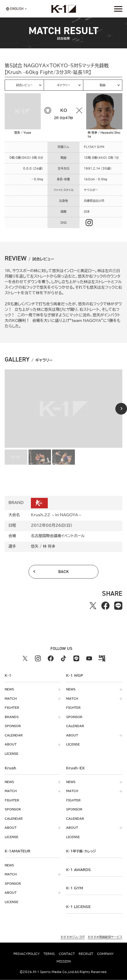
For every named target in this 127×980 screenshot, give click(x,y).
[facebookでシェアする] (105, 606)
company (105, 954)
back (63, 572)
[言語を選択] (15, 9)
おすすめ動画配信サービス (105, 937)
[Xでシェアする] (93, 606)
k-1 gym (75, 888)
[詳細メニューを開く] (118, 9)
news (9, 689)
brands (12, 717)
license (12, 754)
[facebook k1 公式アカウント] (51, 658)
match (11, 699)
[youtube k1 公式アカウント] (89, 658)
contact (67, 954)
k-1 (81, 851)
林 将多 (49, 546)
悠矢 (35, 546)
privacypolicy (27, 954)
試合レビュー (24, 85)
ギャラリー (63, 85)
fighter (12, 708)
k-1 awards (79, 870)
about (11, 744)
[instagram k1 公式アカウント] (38, 658)
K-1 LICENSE (78, 907)
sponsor (13, 726)
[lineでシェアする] (118, 606)
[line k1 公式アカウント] (76, 658)
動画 (103, 85)
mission (64, 961)
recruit (86, 954)
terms (49, 954)
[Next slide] (121, 409)
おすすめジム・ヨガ (73, 937)
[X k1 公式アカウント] (25, 658)
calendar (14, 735)
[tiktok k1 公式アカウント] (63, 658)
